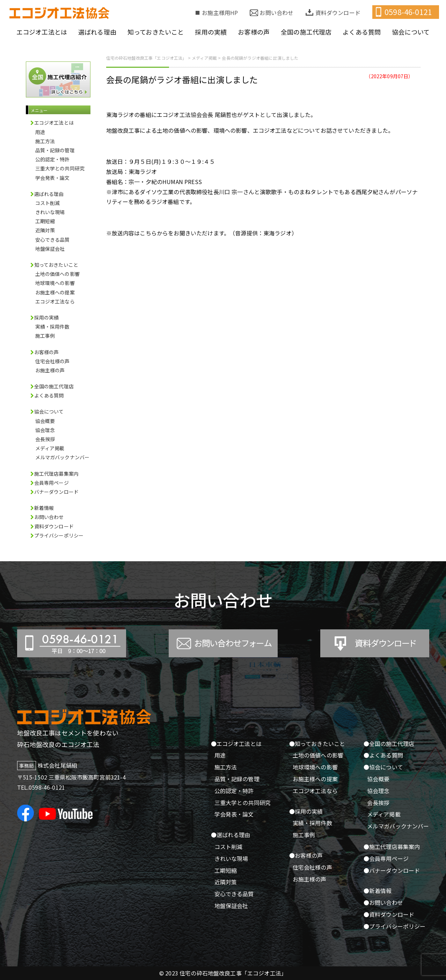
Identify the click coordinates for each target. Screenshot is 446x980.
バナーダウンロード (56, 492)
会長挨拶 (45, 439)
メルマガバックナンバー (63, 457)
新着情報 (44, 508)
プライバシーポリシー (59, 535)
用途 (40, 132)
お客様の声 (254, 32)
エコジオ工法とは (42, 32)
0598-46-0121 (408, 12)
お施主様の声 (50, 370)
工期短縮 (45, 221)
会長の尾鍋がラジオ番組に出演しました (182, 79)
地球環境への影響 (55, 283)
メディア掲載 (50, 448)
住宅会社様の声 (53, 361)
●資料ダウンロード (389, 914)
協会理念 (45, 430)
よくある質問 (362, 32)
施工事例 (45, 336)
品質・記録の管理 (55, 150)
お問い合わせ (276, 13)
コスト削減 (48, 203)
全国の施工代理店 (306, 32)
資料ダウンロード (338, 13)
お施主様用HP (220, 13)
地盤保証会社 (50, 249)
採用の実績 (211, 32)
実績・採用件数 (53, 327)
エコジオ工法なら (55, 301)
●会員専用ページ (386, 858)
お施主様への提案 (55, 292)
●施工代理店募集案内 (392, 847)
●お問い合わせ (383, 902)
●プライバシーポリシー (395, 926)
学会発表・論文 (53, 178)
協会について (411, 32)
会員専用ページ (52, 483)
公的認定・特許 (53, 159)
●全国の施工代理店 (389, 744)
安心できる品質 (53, 240)
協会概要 (45, 421)
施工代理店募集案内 (56, 474)
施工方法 (45, 141)
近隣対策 (45, 230)
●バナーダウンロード (392, 870)
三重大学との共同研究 (60, 168)
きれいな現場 (50, 212)
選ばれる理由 (97, 32)
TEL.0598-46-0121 (41, 787)
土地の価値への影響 (57, 274)
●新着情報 (378, 891)
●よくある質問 (383, 755)
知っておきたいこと (156, 32)
